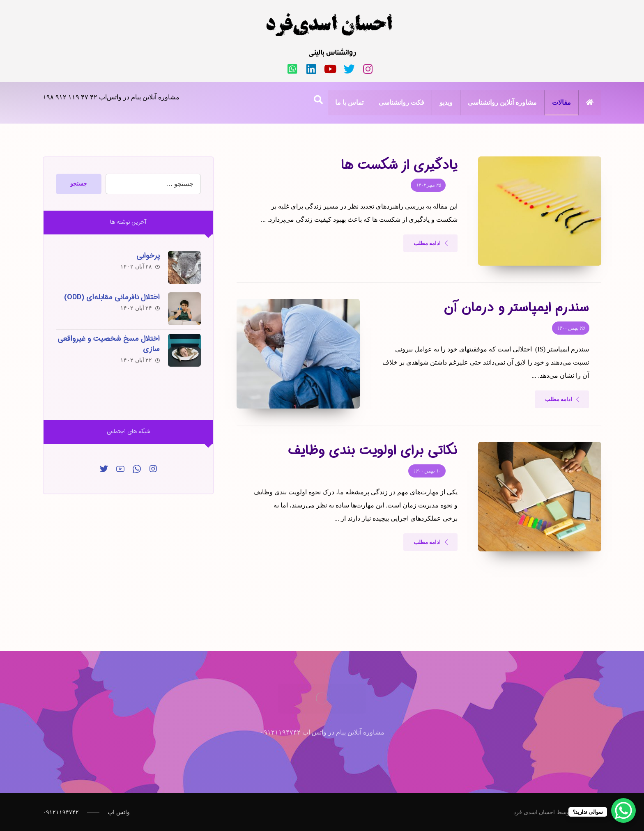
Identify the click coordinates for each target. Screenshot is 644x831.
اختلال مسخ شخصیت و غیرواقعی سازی (109, 344)
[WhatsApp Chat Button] (623, 810)
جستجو (79, 184)
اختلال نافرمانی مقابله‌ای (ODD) (112, 297)
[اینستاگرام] (368, 69)
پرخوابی (148, 256)
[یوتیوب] (330, 69)
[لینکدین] (311, 69)
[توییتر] (104, 469)
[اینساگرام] (153, 469)
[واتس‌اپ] (292, 69)
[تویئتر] (349, 69)
